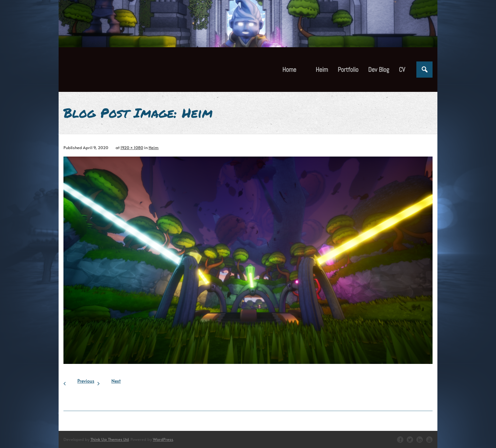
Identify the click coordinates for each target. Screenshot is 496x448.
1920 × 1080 (132, 148)
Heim (154, 148)
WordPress (163, 439)
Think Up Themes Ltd (110, 439)
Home (289, 70)
